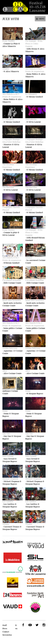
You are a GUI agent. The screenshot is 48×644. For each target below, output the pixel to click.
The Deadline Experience (8, 166)
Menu (42, 19)
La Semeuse (13, 583)
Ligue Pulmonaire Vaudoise (13, 570)
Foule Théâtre (9, 41)
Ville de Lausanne (36, 570)
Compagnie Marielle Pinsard (11, 209)
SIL (36, 558)
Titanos (6, 69)
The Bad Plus (8, 187)
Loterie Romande (36, 583)
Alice (5, 371)
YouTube (30, 625)
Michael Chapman (10, 479)
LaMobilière (13, 558)
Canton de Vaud (36, 545)
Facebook (23, 625)
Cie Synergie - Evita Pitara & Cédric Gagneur (34, 44)
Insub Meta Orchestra (12, 300)
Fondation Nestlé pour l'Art (36, 595)
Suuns (28, 391)
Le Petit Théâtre (13, 543)
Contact (6, 632)
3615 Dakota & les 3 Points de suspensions (35, 70)
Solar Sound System (36, 607)
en (16, 629)
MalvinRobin (31, 119)
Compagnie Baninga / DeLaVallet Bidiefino (12, 141)
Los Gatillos (8, 502)
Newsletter (7, 635)
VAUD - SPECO (13, 607)
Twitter (37, 625)
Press (5, 629)
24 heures (13, 595)
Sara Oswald (8, 456)
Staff (5, 625)
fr (16, 625)
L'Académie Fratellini (12, 280)
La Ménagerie (31, 94)
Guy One (6, 434)
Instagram (44, 625)
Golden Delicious (10, 348)
